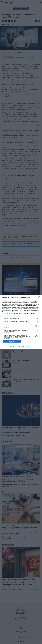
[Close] (39, 298)
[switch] (36, 321)
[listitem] (21, 319)
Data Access (21, 346)
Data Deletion (13, 346)
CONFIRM (12, 341)
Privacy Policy (29, 346)
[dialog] (21, 322)
